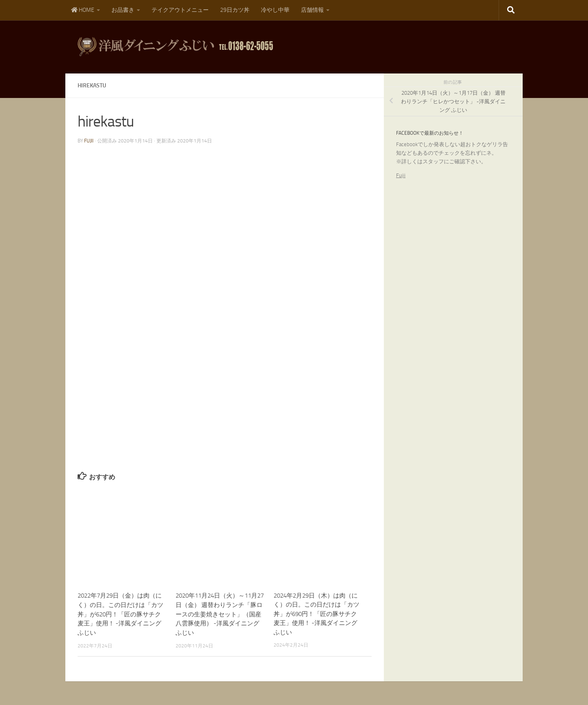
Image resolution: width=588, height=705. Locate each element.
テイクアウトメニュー (180, 10)
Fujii (401, 175)
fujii (89, 141)
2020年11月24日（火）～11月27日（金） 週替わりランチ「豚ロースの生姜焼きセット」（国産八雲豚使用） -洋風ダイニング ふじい (220, 614)
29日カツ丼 (235, 10)
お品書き (123, 10)
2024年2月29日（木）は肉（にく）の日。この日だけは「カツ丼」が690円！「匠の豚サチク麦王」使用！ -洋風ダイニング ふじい (316, 614)
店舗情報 (312, 10)
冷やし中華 (275, 10)
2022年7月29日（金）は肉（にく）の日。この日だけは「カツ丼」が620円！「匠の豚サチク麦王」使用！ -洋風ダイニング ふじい (120, 614)
